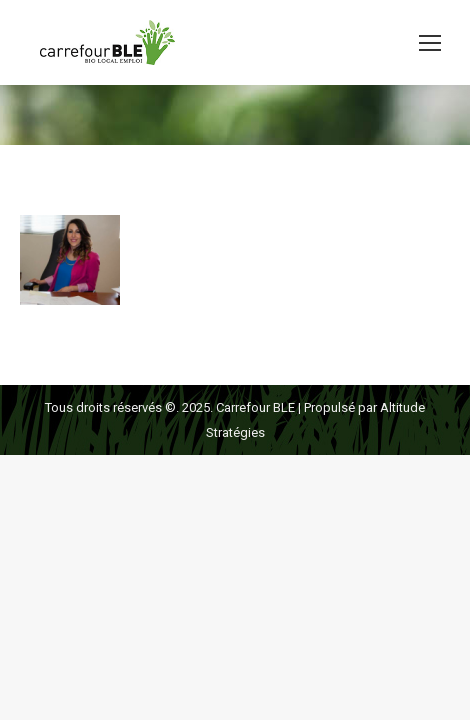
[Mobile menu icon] (430, 43)
